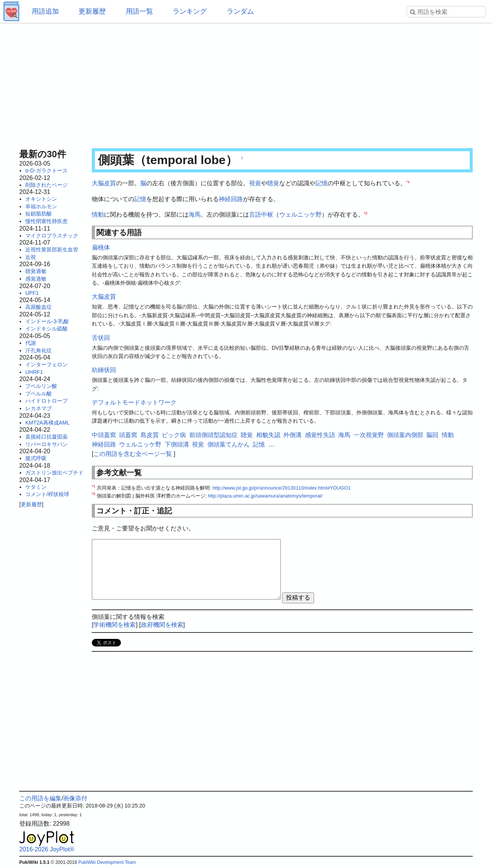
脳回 (432, 435)
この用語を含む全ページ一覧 (133, 454)
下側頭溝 (177, 444)
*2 (366, 213)
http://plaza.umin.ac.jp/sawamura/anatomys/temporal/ (265, 496)
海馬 (195, 215)
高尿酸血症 (39, 307)
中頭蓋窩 (104, 435)
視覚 (255, 183)
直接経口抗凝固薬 (46, 437)
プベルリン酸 (41, 386)
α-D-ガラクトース (46, 170)
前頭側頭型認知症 (214, 435)
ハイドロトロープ (46, 401)
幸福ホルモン (41, 206)
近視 (31, 257)
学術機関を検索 (114, 625)
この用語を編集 (40, 798)
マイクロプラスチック (52, 236)
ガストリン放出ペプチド (54, 473)
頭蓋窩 (128, 435)
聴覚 (273, 183)
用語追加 (45, 11)
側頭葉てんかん (229, 444)
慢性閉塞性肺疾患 (46, 221)
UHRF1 (34, 372)
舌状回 (101, 338)
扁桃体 (101, 247)
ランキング (190, 11)
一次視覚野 (369, 435)
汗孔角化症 (39, 350)
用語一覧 (139, 11)
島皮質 (150, 435)
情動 (98, 215)
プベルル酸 (39, 394)
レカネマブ (39, 408)
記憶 (322, 183)
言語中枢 (261, 215)
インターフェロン (46, 364)
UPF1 (32, 293)
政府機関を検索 (162, 625)
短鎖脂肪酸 (39, 214)
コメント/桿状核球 (47, 494)
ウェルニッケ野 (300, 215)
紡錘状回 (104, 370)
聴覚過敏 (36, 271)
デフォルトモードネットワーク (134, 402)
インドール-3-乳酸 (47, 321)
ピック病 (174, 435)
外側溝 (292, 435)
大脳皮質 (104, 183)
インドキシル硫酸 (46, 329)
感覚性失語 (320, 435)
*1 (408, 182)
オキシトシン (41, 199)
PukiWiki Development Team (107, 862)
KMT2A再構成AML (47, 423)
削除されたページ (46, 185)
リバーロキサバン (46, 444)
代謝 (31, 343)
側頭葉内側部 (405, 435)
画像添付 (75, 798)
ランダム (240, 11)
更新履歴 (92, 11)
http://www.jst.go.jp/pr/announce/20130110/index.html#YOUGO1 (282, 488)
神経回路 (231, 199)
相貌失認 (268, 435)
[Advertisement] (246, 83)
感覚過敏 (36, 279)
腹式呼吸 (36, 458)
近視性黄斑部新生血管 (52, 250)
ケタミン (36, 487)
